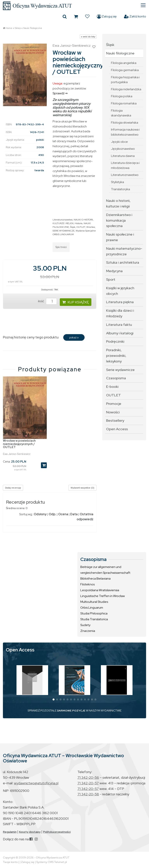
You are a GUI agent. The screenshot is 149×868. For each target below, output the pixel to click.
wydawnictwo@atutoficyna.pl (36, 783)
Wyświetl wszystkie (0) (82, 488)
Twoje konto (10, 862)
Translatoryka (120, 189)
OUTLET (81, 227)
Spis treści (61, 247)
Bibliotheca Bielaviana (95, 579)
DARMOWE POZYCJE (71, 711)
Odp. (52, 514)
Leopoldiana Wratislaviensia (100, 590)
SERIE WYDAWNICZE (64, 231)
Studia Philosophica (94, 613)
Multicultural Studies (94, 602)
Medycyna (114, 271)
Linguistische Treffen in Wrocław (103, 596)
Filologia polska (122, 96)
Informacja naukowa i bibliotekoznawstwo (125, 132)
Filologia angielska (124, 63)
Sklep (18, 28)
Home (9, 28)
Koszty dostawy (30, 832)
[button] (54, 699)
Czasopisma (116, 378)
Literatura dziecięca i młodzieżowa (125, 165)
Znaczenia (88, 631)
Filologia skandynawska (121, 113)
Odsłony (40, 514)
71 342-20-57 (88, 783)
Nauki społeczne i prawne (120, 237)
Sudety (85, 625)
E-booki (112, 387)
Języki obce (119, 142)
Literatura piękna (120, 302)
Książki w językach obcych (120, 291)
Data (74, 514)
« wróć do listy (88, 37)
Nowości (113, 412)
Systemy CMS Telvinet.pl (52, 862)
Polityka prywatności (57, 832)
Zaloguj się (107, 16)
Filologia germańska (125, 70)
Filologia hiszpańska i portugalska (125, 80)
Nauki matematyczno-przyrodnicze (124, 251)
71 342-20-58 (88, 794)
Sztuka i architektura (123, 262)
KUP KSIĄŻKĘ (76, 302)
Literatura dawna (123, 156)
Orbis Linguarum (92, 608)
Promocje (114, 404)
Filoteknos (87, 584)
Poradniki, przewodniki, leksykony (116, 356)
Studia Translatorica (94, 619)
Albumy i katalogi (120, 333)
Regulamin (10, 832)
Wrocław (91, 227)
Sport (111, 279)
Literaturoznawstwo (63, 220)
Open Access (117, 429)
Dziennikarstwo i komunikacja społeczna (119, 220)
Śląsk (73, 227)
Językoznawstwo (123, 149)
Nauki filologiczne (33, 28)
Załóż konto (135, 16)
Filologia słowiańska (125, 123)
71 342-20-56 (88, 777)
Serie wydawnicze (120, 370)
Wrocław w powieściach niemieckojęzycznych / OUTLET (19, 444)
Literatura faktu (119, 325)
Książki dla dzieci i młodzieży (120, 313)
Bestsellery (115, 420)
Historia (79, 223)
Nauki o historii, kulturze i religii (118, 203)
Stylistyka (117, 182)
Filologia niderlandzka (126, 89)
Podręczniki (115, 341)
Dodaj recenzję (13, 488)
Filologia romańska (124, 103)
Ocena (63, 514)
